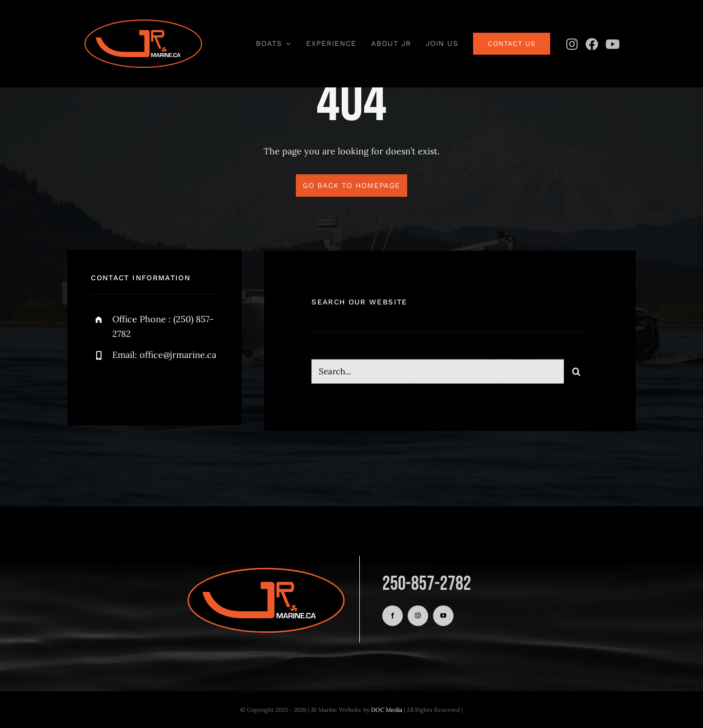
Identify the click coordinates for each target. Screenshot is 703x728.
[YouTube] (612, 44)
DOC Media (387, 710)
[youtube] (443, 616)
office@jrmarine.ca (178, 355)
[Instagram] (572, 44)
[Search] (576, 373)
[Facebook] (592, 44)
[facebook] (102, 387)
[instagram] (155, 387)
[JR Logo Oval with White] (143, 24)
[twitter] (129, 387)
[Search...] (438, 373)
